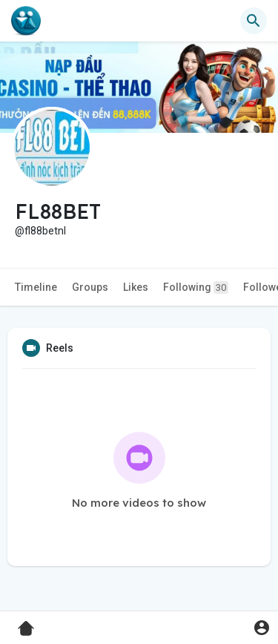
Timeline (36, 287)
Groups (90, 287)
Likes (136, 287)
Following (196, 287)
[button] (254, 21)
